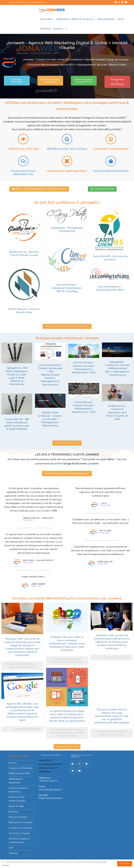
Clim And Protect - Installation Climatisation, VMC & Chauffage (67, 288)
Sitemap (13, 853)
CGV (11, 848)
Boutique (14, 812)
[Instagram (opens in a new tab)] (119, 2)
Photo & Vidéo (16, 806)
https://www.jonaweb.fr (51, 798)
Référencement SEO (20, 774)
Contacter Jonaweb (19, 833)
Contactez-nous (34, 2)
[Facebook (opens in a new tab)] (116, 2)
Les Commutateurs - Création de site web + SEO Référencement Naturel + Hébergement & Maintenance (50, 375)
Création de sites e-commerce (68, 659)
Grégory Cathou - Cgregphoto (38, 518)
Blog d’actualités (18, 817)
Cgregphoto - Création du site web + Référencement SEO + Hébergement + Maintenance (117, 368)
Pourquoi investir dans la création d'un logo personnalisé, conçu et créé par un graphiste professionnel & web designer (112, 716)
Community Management (111, 149)
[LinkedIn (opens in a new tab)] (122, 2)
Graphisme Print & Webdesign (23, 664)
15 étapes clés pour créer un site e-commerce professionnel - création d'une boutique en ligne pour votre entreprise (67, 644)
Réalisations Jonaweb (21, 823)
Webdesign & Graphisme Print (67, 171)
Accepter (125, 864)
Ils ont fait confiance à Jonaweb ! (67, 203)
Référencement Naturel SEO (28, 729)
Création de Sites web (23, 149)
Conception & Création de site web (67, 662)
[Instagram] (79, 764)
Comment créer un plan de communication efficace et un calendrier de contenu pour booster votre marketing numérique (112, 642)
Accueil (13, 763)
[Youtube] (79, 771)
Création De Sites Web (21, 768)
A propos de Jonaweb (20, 828)
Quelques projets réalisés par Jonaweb (67, 338)
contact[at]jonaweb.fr (50, 790)
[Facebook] (72, 764)
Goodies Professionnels (111, 171)
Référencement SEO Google (67, 149)
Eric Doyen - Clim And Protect (38, 560)
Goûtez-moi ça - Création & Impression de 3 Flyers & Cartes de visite (117, 412)
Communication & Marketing (22, 667)
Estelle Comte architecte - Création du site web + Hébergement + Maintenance (50, 419)
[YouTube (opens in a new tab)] (126, 2)
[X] (72, 771)
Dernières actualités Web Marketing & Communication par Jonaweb (67, 598)
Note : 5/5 (28, 520)
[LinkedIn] (86, 764)
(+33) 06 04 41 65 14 (16, 2)
